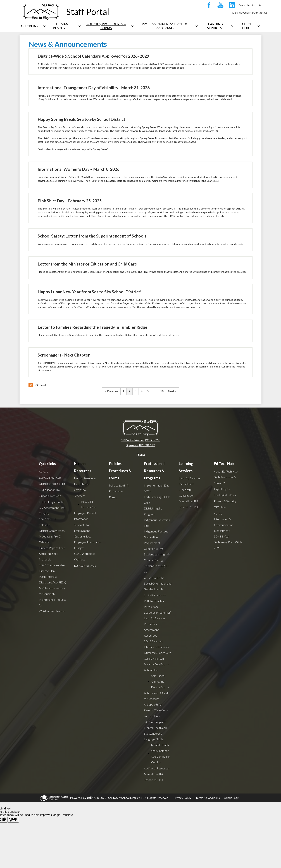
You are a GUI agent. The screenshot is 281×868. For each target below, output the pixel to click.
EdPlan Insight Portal (51, 502)
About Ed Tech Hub (226, 471)
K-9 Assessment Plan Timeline (52, 510)
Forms (113, 497)
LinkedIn (231, 6)
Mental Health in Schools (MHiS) (154, 777)
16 (162, 391)
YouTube (220, 6)
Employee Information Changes (88, 545)
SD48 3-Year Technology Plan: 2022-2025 (228, 542)
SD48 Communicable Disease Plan (52, 568)
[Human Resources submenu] (65, 26)
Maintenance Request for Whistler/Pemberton (52, 605)
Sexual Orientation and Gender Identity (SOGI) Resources (158, 589)
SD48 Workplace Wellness (85, 556)
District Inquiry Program (153, 511)
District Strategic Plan (52, 484)
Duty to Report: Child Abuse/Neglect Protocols (52, 554)
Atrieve (43, 471)
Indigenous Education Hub (157, 523)
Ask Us (218, 513)
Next (172, 391)
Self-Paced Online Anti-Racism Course (160, 681)
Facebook (208, 6)
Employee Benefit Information (85, 516)
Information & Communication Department (224, 525)
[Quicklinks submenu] (33, 26)
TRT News (220, 507)
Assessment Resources (151, 633)
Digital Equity (222, 489)
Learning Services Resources (155, 621)
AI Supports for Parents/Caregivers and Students (156, 710)
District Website (243, 12)
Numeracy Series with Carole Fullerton (157, 656)
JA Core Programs (155, 722)
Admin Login (232, 798)
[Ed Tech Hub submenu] (248, 26)
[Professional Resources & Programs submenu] (167, 26)
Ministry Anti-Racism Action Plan (156, 667)
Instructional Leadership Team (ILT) (158, 610)
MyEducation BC (49, 490)
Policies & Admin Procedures (119, 488)
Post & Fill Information (88, 504)
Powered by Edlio (82, 798)
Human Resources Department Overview (85, 484)
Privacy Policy (182, 798)
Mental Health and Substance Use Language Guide (155, 733)
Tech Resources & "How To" (225, 480)
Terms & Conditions (208, 798)
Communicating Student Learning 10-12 (157, 566)
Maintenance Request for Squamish (52, 591)
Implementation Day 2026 (157, 488)
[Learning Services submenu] (217, 26)
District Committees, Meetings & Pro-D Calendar (52, 536)
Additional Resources (157, 768)
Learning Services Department (190, 481)
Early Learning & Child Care (157, 500)
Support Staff (82, 525)
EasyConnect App (50, 477)
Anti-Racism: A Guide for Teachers (157, 696)
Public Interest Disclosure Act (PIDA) (52, 579)
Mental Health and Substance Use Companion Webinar (161, 754)
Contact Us (260, 12)
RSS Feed (37, 385)
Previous (111, 391)
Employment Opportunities (83, 533)
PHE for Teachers (155, 601)
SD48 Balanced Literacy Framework (157, 644)
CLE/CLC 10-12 (154, 578)
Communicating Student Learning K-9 (157, 551)
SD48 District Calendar (47, 522)
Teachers (80, 496)
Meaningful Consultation (187, 493)
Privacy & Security (225, 501)
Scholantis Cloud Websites (53, 798)
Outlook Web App (50, 496)
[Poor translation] (13, 820)
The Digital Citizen (225, 495)
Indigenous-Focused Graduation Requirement (156, 537)
